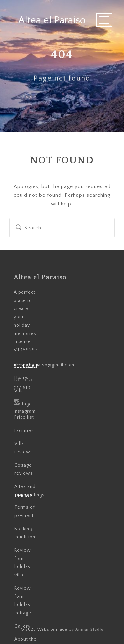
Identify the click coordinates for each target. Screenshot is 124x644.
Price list (24, 417)
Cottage (23, 404)
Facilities (24, 431)
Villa (19, 391)
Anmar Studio (89, 630)
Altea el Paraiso (52, 20)
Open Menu (104, 20)
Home (21, 378)
